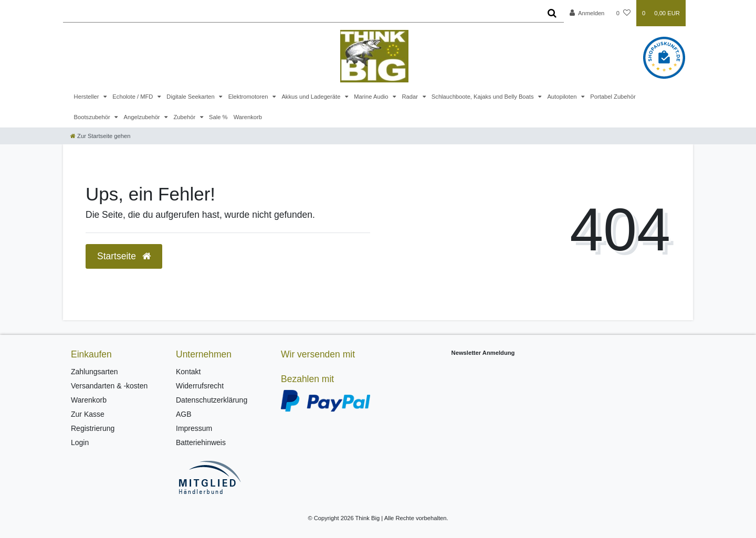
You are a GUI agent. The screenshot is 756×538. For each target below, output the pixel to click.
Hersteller (87, 97)
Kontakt (188, 372)
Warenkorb (248, 117)
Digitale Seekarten (191, 97)
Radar (411, 97)
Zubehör (185, 117)
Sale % (218, 117)
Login (80, 442)
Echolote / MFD (133, 97)
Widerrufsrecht (200, 386)
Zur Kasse (88, 414)
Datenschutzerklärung (212, 400)
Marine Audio (372, 97)
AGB (184, 414)
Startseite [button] (124, 256)
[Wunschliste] (623, 13)
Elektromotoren (249, 97)
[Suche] (552, 13)
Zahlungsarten (94, 372)
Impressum (194, 428)
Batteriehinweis (201, 442)
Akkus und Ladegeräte (312, 97)
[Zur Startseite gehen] (100, 136)
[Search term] (302, 13)
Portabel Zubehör (613, 97)
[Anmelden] (587, 13)
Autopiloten (563, 97)
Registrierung (93, 428)
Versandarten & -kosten (109, 386)
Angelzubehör (143, 117)
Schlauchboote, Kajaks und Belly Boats (484, 97)
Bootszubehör (93, 117)
